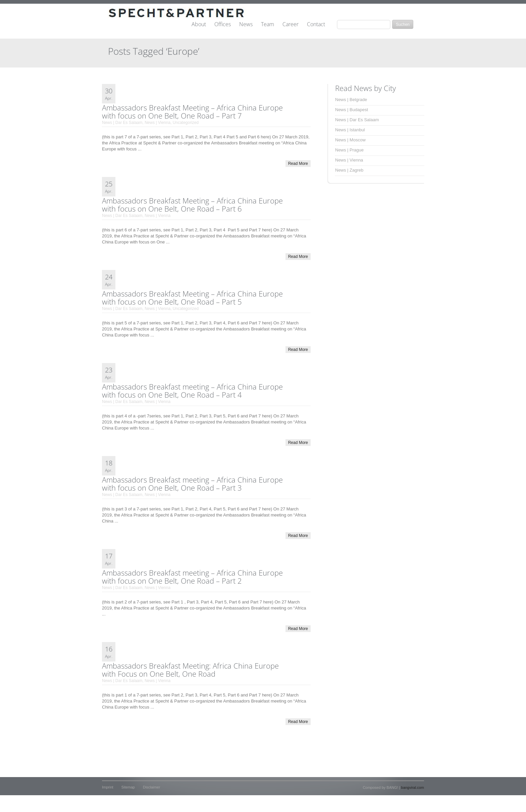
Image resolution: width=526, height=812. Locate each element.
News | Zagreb (349, 170)
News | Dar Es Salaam (122, 123)
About (199, 25)
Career (291, 25)
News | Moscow (350, 140)
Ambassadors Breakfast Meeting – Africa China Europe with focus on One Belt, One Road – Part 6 (192, 205)
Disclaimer (151, 787)
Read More (298, 164)
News (246, 25)
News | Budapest (352, 110)
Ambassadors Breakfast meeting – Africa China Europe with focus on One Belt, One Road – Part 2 (192, 577)
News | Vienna (157, 123)
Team (268, 25)
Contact (316, 25)
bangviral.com (413, 787)
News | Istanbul (350, 130)
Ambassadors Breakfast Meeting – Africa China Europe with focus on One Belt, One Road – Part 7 (192, 111)
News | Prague (349, 150)
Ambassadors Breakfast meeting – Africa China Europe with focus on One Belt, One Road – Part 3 (192, 484)
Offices (223, 25)
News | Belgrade (351, 100)
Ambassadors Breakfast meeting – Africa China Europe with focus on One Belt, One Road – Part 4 (192, 391)
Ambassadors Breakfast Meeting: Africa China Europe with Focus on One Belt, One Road (190, 670)
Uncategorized (186, 123)
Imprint (108, 787)
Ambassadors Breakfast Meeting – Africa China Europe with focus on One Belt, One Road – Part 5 (192, 298)
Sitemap (128, 787)
